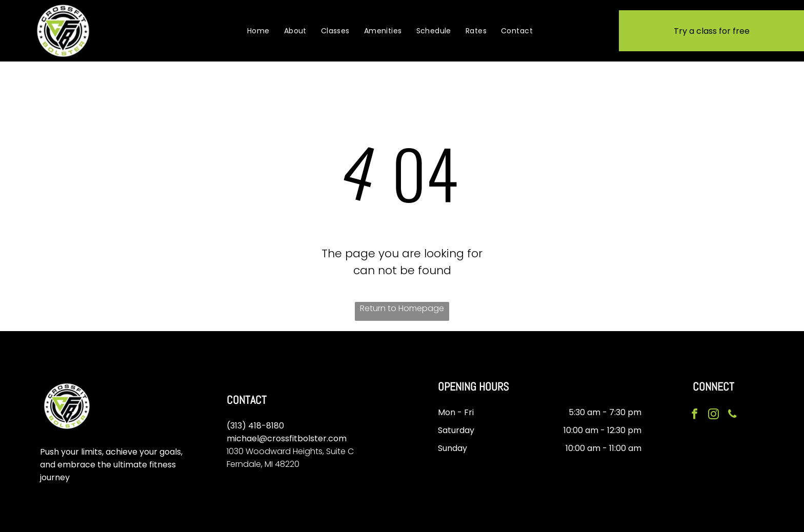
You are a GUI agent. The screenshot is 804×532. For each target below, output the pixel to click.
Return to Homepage (402, 308)
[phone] (731, 415)
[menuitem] (258, 31)
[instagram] (713, 415)
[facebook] (695, 415)
